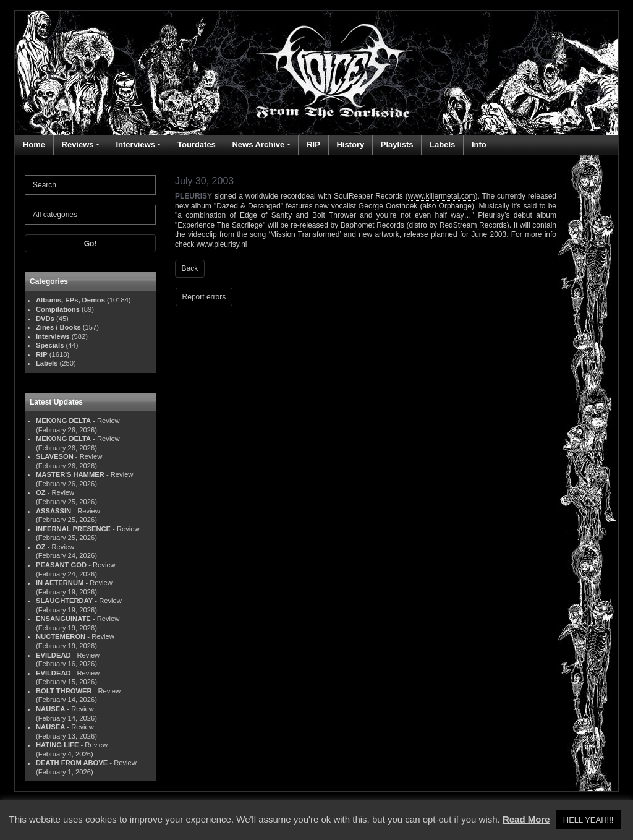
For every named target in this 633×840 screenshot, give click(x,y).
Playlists (397, 144)
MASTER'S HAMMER (70, 474)
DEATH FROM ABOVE (72, 763)
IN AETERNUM (60, 583)
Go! (91, 244)
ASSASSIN (53, 511)
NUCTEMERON (61, 636)
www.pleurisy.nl (222, 244)
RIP (313, 144)
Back (190, 268)
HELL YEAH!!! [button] (588, 820)
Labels (442, 144)
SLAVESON (55, 456)
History (350, 144)
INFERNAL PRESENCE (73, 529)
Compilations (58, 309)
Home (34, 144)
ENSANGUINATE (63, 619)
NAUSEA (50, 709)
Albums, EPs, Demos (70, 300)
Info (479, 144)
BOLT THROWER (64, 691)
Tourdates (197, 144)
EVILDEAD (53, 655)
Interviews (135, 144)
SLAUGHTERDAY (64, 601)
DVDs (45, 319)
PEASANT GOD (61, 565)
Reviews (78, 144)
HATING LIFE (57, 745)
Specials (50, 345)
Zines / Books (58, 327)
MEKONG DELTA (63, 421)
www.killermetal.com (442, 196)
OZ (41, 492)
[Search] (90, 185)
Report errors (204, 297)
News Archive (258, 144)
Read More (526, 819)
